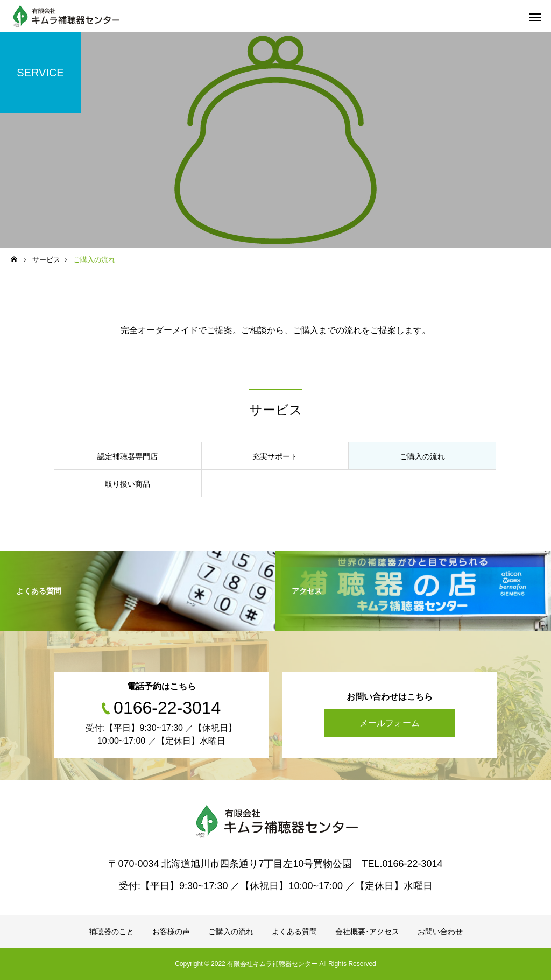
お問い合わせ (440, 932)
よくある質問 (294, 932)
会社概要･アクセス (367, 932)
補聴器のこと (111, 932)
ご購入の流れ (231, 932)
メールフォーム (390, 723)
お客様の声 (171, 932)
